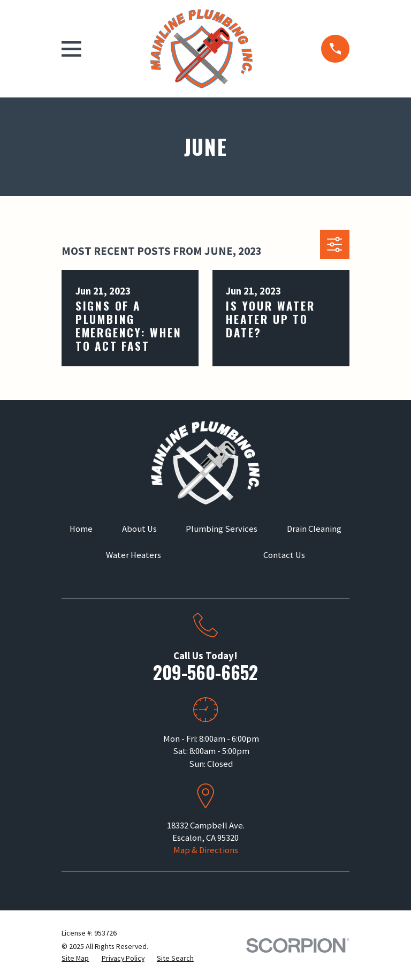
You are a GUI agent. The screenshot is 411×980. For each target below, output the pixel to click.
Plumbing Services (222, 529)
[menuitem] (75, 958)
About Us (139, 529)
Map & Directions (206, 850)
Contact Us (284, 555)
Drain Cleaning (314, 529)
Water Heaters (134, 555)
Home (81, 529)
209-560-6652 (205, 672)
